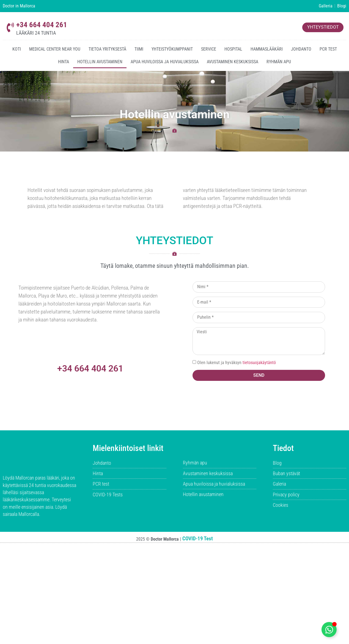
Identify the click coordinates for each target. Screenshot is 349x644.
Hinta (64, 62)
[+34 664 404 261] (10, 27)
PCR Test (328, 49)
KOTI (17, 49)
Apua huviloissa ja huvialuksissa (165, 62)
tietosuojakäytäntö (259, 363)
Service (209, 49)
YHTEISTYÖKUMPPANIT (172, 49)
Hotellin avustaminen (100, 62)
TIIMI (139, 49)
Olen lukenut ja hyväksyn (237, 363)
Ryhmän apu (279, 62)
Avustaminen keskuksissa (233, 62)
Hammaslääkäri (267, 49)
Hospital (233, 49)
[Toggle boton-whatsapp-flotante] (329, 630)
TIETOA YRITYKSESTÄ (107, 49)
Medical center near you (55, 49)
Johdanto (301, 49)
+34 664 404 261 (42, 25)
